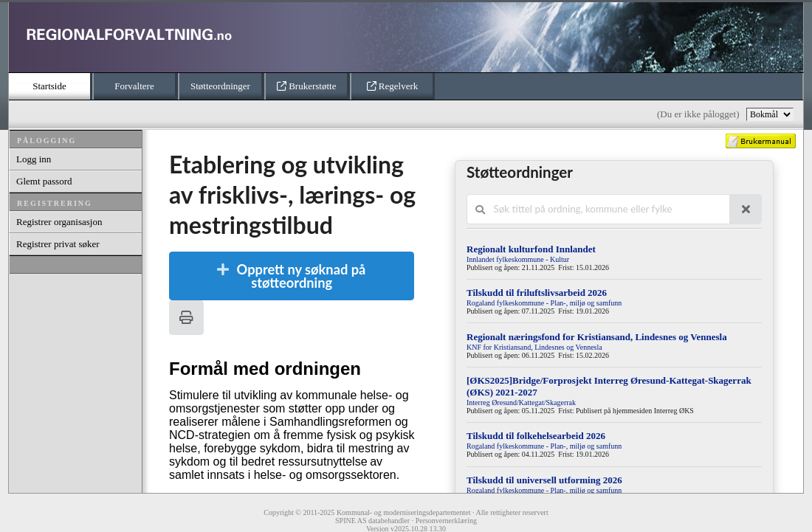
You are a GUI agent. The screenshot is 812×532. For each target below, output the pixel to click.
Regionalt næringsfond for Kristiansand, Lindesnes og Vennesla (597, 337)
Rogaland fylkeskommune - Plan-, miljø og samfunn (544, 303)
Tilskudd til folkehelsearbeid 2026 (536, 436)
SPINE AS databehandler (372, 521)
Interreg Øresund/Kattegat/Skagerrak (521, 403)
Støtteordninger (220, 86)
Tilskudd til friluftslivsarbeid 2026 (537, 293)
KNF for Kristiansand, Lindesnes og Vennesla (534, 347)
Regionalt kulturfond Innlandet (531, 249)
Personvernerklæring (446, 521)
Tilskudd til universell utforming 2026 (544, 480)
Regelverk (393, 86)
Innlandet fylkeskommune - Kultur (518, 259)
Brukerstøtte (307, 86)
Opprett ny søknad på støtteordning (290, 276)
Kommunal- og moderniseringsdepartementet (404, 512)
